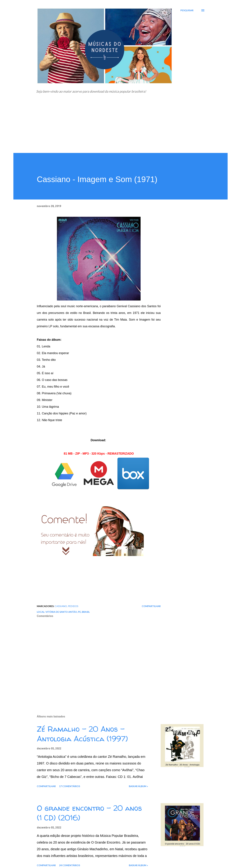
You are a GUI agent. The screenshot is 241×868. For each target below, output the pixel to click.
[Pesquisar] (187, 10)
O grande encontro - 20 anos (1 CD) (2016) (89, 813)
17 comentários (70, 786)
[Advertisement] (120, 128)
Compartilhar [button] (151, 606)
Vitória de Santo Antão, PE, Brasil (68, 612)
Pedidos (73, 606)
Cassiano (61, 606)
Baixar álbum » (138, 786)
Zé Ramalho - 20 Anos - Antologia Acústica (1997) (82, 734)
